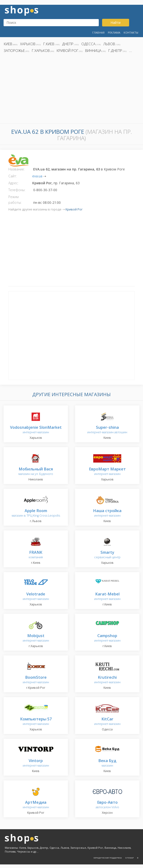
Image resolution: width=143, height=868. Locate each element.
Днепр (68, 44)
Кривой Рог (67, 50)
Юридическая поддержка (108, 858)
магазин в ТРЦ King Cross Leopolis (36, 513)
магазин (107, 763)
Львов (109, 44)
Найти (115, 22)
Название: (16, 169)
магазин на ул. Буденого (36, 471)
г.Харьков (41, 50)
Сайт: (13, 176)
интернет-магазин (36, 430)
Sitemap (129, 858)
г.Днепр (115, 50)
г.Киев (49, 44)
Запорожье (14, 50)
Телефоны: (17, 190)
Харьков (28, 44)
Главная (98, 32)
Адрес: (13, 183)
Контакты (131, 32)
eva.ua (37, 176)
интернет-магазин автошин (107, 430)
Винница (93, 50)
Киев (8, 44)
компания (36, 555)
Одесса (88, 44)
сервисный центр (107, 555)
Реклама (114, 32)
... (131, 50)
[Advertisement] (71, 90)
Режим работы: (15, 200)
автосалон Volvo (107, 805)
